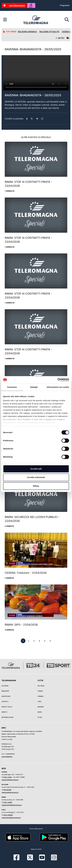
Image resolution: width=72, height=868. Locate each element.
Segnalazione (7, 717)
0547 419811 (8, 777)
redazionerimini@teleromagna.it (12, 805)
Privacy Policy (7, 707)
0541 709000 (8, 802)
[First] (50, 641)
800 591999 (8, 790)
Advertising (6, 696)
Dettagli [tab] (34, 387)
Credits (4, 712)
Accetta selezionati (36, 477)
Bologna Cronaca (27, 32)
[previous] (23, 641)
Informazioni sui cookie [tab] (58, 387)
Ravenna (41, 707)
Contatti (5, 701)
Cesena (40, 691)
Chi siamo (5, 686)
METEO (62, 38)
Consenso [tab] (12, 387)
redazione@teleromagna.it (10, 780)
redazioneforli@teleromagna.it (11, 818)
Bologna (41, 686)
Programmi (65, 5)
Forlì (40, 701)
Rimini (40, 712)
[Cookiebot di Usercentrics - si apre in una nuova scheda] (57, 380)
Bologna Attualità (49, 32)
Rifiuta (36, 486)
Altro (40, 717)
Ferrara (41, 696)
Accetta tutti (36, 469)
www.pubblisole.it (7, 757)
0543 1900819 (8, 815)
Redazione (5, 691)
